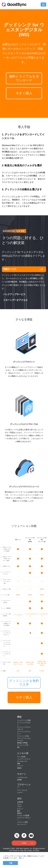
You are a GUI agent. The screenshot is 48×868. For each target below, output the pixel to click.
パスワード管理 (22, 822)
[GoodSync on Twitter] (17, 835)
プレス (19, 804)
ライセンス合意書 (23, 815)
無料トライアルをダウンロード (24, 78)
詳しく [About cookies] (22, 858)
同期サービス (10, 269)
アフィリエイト (22, 790)
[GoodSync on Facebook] (24, 835)
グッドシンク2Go (23, 736)
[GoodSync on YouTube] (31, 835)
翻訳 (19, 811)
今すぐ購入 (24, 93)
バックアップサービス (14, 294)
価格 (19, 764)
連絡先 (19, 768)
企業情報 (20, 802)
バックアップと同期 (24, 720)
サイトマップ (22, 824)
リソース (20, 766)
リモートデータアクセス (15, 300)
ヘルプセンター (22, 778)
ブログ (19, 806)
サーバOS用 (21, 757)
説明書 (19, 780)
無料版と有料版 (22, 743)
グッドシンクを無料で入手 (24, 683)
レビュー (20, 809)
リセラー (20, 792)
